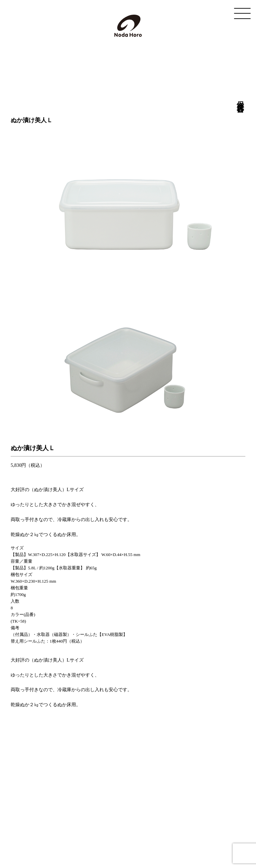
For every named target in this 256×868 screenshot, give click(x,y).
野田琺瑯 (128, 26)
